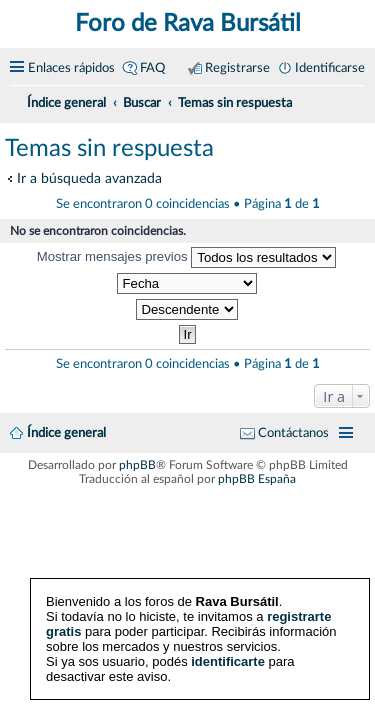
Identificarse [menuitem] (330, 68)
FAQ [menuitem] (152, 68)
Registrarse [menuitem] (237, 68)
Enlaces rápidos (71, 68)
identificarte (228, 661)
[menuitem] (357, 100)
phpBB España (257, 479)
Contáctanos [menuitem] (293, 433)
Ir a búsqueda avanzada (89, 178)
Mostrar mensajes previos (187, 257)
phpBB (137, 465)
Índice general (66, 433)
